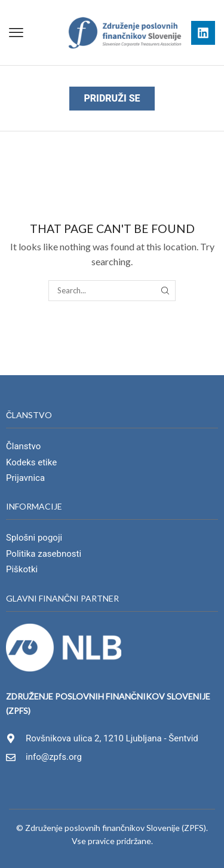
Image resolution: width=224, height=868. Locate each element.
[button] (16, 33)
